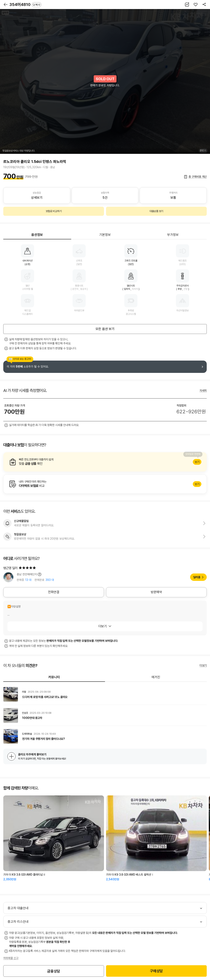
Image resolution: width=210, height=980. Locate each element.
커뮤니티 (54, 677)
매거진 (156, 677)
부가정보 (173, 235)
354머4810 (25, 5)
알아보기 (105, 462)
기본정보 (105, 235)
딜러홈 (197, 577)
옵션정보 (37, 235)
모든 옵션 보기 (105, 329)
